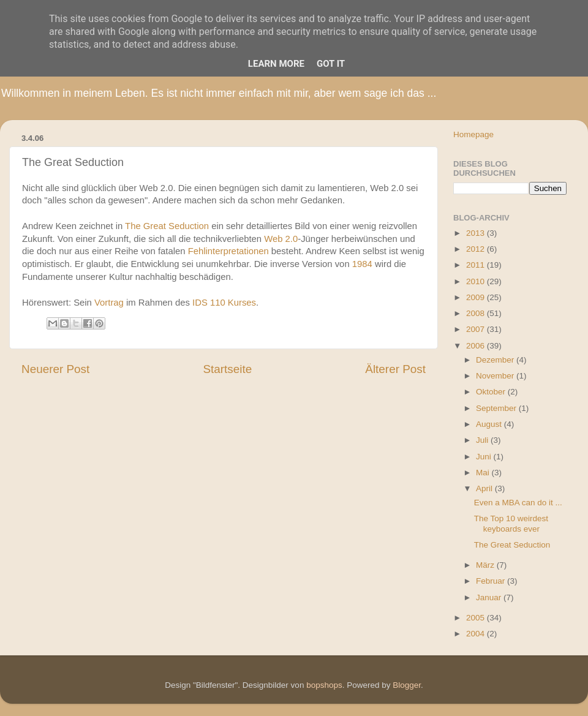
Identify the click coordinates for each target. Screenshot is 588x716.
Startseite (227, 369)
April (485, 488)
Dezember (496, 360)
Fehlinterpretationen (228, 251)
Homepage (473, 134)
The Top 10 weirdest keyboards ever (511, 523)
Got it (331, 64)
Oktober (492, 392)
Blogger (407, 685)
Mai (484, 473)
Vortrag (109, 303)
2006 (477, 346)
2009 (477, 297)
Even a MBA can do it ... (518, 503)
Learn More (276, 64)
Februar (492, 581)
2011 (477, 265)
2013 (477, 233)
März (486, 565)
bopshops (324, 685)
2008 (477, 313)
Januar (490, 597)
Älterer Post (395, 369)
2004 (477, 634)
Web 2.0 (281, 239)
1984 (362, 264)
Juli (483, 440)
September (497, 408)
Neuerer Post (55, 369)
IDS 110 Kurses (224, 303)
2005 (477, 618)
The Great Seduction (167, 226)
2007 (477, 329)
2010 (477, 281)
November (496, 376)
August (490, 424)
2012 (477, 249)
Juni (485, 457)
